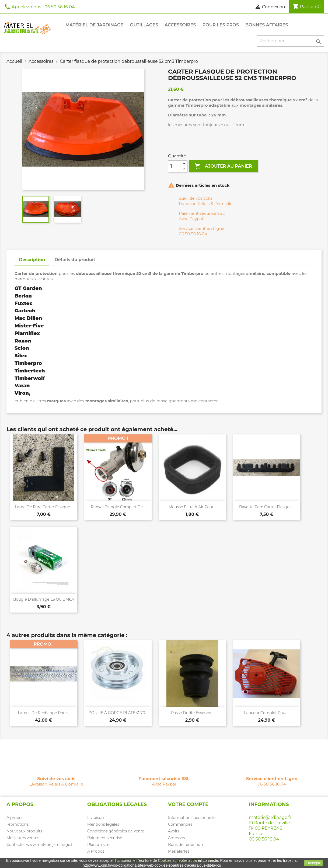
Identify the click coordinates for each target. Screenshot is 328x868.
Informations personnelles (193, 818)
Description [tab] (32, 260)
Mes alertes (179, 851)
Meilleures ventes (23, 838)
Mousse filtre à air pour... (192, 507)
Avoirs (174, 831)
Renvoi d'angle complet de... (118, 507)
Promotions (18, 824)
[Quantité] (175, 166)
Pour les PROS (221, 25)
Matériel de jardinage (94, 25)
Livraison (96, 818)
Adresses (176, 838)
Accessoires (180, 25)
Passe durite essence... (192, 713)
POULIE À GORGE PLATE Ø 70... (118, 713)
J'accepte (313, 863)
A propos (15, 818)
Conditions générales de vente (116, 831)
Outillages (144, 25)
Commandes (180, 824)
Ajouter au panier (223, 166)
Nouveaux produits (24, 831)
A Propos (96, 851)
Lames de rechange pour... (44, 713)
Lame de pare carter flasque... (44, 507)
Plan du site (98, 845)
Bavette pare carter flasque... (267, 507)
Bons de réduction (185, 845)
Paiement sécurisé (105, 838)
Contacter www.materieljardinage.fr (40, 845)
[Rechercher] (290, 41)
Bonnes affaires (267, 25)
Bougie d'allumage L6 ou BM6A (44, 599)
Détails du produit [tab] (75, 260)
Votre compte (188, 804)
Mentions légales (103, 824)
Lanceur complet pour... (267, 713)
